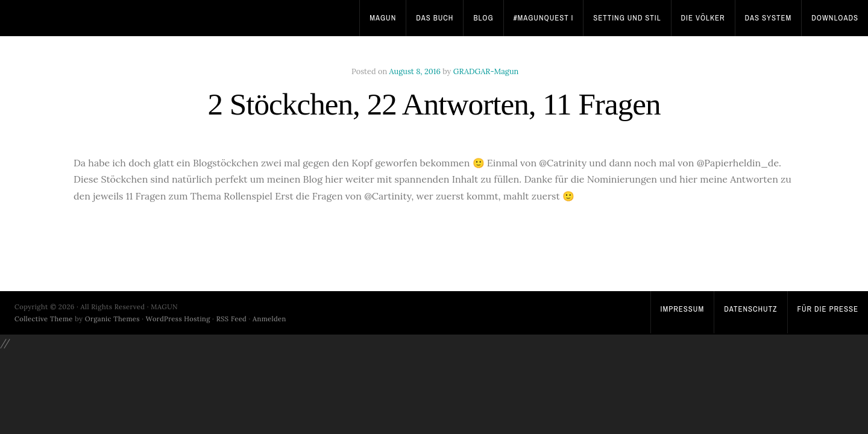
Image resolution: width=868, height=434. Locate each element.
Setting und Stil (627, 18)
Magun (383, 18)
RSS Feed (232, 319)
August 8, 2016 (415, 71)
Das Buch (435, 18)
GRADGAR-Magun (486, 71)
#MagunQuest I (544, 18)
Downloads (835, 18)
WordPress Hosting (178, 319)
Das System (769, 18)
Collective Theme (44, 319)
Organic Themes (112, 319)
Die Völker (703, 18)
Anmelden (269, 319)
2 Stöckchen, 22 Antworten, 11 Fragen (434, 104)
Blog (483, 18)
